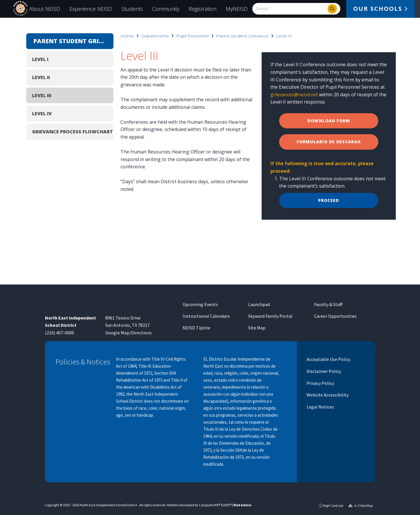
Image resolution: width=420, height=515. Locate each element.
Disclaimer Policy (323, 371)
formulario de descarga (329, 142)
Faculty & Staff (328, 304)
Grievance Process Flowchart (72, 132)
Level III (284, 36)
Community (166, 9)
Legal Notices (320, 407)
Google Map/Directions (128, 333)
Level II (41, 77)
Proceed (329, 200)
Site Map (257, 328)
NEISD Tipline (196, 328)
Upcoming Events (200, 304)
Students (132, 9)
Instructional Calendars (206, 316)
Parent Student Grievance (242, 36)
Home (127, 36)
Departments (155, 36)
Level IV (42, 114)
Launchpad (259, 304)
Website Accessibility (327, 395)
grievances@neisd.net (294, 95)
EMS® (227, 505)
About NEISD (45, 9)
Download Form (329, 121)
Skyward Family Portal (270, 316)
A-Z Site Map (361, 506)
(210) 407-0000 (60, 333)
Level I (40, 59)
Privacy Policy (320, 383)
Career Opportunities (335, 316)
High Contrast (333, 506)
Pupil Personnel (192, 36)
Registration (203, 9)
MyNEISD (237, 9)
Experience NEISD (91, 9)
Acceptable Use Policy (328, 359)
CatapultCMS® (210, 505)
